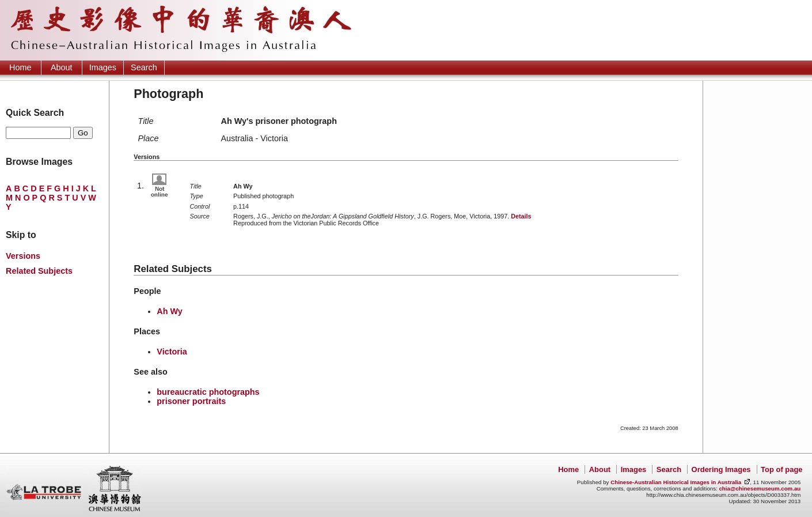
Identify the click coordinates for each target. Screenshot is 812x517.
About (62, 67)
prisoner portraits (191, 401)
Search (144, 67)
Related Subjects (39, 271)
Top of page (781, 469)
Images (103, 67)
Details (521, 216)
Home (20, 67)
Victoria (172, 352)
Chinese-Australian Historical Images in (676, 482)
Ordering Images (721, 469)
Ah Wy (170, 311)
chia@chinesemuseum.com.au (760, 488)
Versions (23, 256)
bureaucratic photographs (208, 392)
